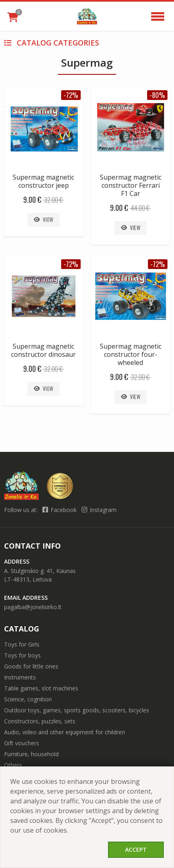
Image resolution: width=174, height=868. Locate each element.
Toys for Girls (22, 644)
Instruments (20, 677)
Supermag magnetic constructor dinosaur (43, 350)
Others (13, 765)
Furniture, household (31, 754)
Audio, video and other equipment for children (65, 732)
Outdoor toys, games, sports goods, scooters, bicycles (77, 710)
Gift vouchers (22, 743)
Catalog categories (52, 43)
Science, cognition (28, 699)
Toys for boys (22, 655)
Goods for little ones (31, 666)
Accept (136, 850)
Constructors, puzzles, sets (40, 721)
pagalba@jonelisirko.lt (33, 607)
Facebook (60, 510)
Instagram (99, 510)
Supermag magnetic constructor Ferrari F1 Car (131, 185)
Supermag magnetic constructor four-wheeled (131, 354)
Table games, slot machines (41, 688)
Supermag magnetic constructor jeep (43, 181)
